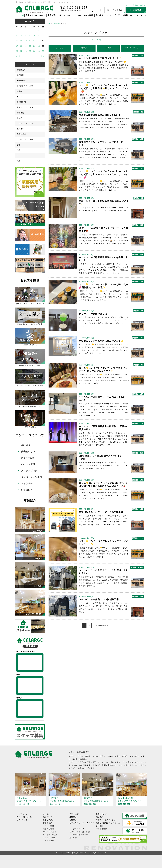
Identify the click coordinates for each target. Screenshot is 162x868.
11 (21, 41)
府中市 (110, 756)
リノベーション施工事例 (80, 832)
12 (26, 41)
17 (17, 46)
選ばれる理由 (49, 829)
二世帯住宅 (21, 102)
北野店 (84, 48)
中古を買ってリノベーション (60, 15)
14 (34, 41)
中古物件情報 (102, 829)
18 (21, 46)
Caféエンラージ (132, 48)
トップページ (22, 814)
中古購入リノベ (23, 70)
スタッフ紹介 (28, 458)
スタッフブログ (113, 15)
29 (39, 51)
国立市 (103, 756)
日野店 (108, 48)
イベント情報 (28, 464)
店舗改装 (20, 113)
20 (30, 46)
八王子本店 (74, 814)
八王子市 (72, 756)
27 (30, 51)
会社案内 (47, 814)
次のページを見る (101, 626)
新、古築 (100, 826)
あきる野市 (134, 756)
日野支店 (73, 820)
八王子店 (60, 48)
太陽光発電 (21, 81)
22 (39, 46)
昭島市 (88, 756)
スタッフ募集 (49, 840)
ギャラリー (27, 484)
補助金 (19, 91)
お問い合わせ (102, 814)
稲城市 (75, 759)
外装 (18, 161)
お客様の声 (127, 15)
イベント (20, 97)
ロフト (19, 156)
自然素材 (20, 75)
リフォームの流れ (50, 835)
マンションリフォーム (26, 139)
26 (26, 51)
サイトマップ (22, 820)
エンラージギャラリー (79, 835)
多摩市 (118, 756)
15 (39, 41)
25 (21, 51)
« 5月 (18, 56)
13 (30, 41)
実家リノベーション (25, 107)
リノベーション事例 (84, 15)
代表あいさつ (28, 452)
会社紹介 (99, 15)
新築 (18, 150)
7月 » (42, 56)
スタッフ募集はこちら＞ (135, 5)
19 (26, 46)
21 (34, 46)
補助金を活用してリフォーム (108, 823)
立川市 (95, 756)
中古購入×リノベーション (107, 820)
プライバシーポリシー (26, 817)
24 (17, 51)
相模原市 (83, 759)
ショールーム (140, 15)
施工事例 (73, 838)
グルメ (19, 118)
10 (17, 41)
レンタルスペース (77, 829)
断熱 (18, 145)
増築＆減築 (21, 134)
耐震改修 (20, 129)
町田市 (125, 756)
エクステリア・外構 (25, 86)
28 (34, 51)
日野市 (80, 756)
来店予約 (100, 817)
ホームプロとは (49, 832)
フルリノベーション (25, 123)
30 (43, 51)
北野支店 (73, 817)
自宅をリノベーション (35, 15)
